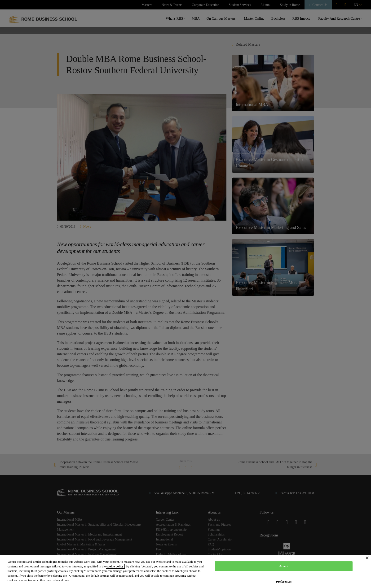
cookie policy (115, 566)
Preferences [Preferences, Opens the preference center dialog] (284, 581)
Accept (284, 566)
